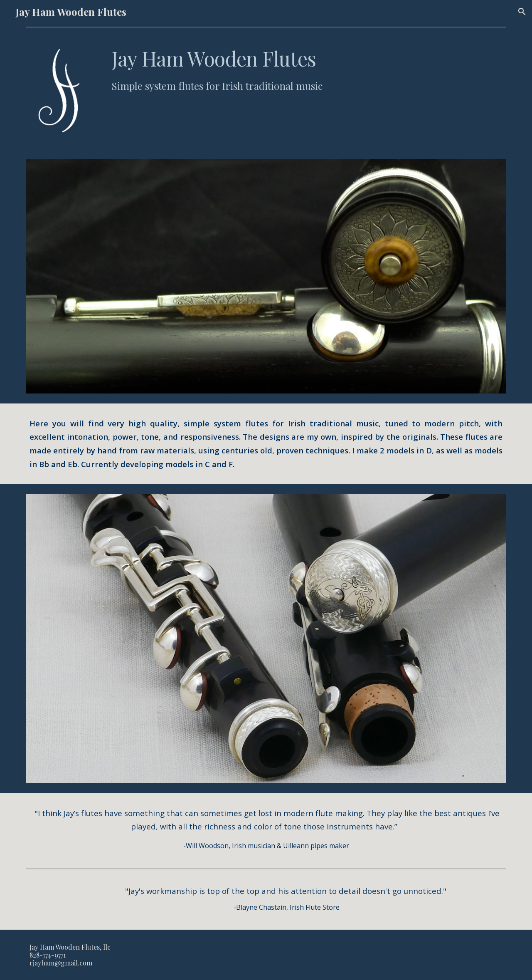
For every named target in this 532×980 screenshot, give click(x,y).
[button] (522, 12)
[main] (307, 69)
